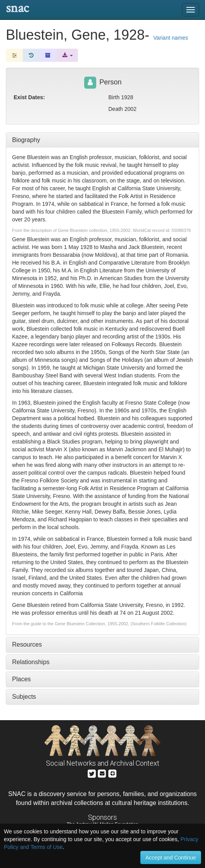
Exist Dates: (29, 97)
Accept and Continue (171, 857)
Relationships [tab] (31, 662)
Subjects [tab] (24, 697)
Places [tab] (21, 679)
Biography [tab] (26, 140)
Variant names (171, 38)
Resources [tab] (27, 644)
